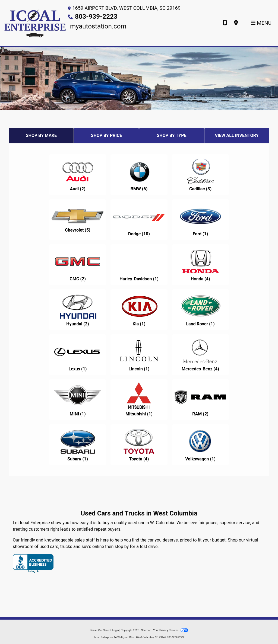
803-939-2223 (96, 17)
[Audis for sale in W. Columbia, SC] (78, 175)
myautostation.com (98, 26)
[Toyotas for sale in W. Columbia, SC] (139, 445)
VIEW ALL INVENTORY (237, 135)
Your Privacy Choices (171, 630)
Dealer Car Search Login (104, 630)
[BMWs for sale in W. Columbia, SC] (139, 175)
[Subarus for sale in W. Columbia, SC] (78, 445)
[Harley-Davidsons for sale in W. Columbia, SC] (139, 265)
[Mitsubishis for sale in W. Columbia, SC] (139, 400)
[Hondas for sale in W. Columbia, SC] (200, 265)
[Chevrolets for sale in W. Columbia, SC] (78, 220)
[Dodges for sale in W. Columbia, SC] (139, 220)
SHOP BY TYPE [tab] (172, 135)
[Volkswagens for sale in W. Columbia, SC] (200, 445)
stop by (122, 547)
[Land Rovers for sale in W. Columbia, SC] (200, 310)
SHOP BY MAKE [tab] (41, 135)
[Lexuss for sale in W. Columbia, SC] (78, 355)
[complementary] (262, 628)
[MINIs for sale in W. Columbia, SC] (78, 400)
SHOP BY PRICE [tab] (107, 135)
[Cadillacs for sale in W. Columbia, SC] (200, 175)
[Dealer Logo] (35, 23)
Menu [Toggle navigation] (261, 23)
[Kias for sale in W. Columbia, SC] (139, 310)
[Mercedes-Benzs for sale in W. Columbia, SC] (200, 355)
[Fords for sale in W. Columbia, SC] (200, 220)
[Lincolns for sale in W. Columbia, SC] (139, 355)
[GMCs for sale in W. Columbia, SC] (78, 265)
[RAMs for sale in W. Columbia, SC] (200, 400)
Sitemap (146, 630)
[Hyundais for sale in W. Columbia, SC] (78, 310)
